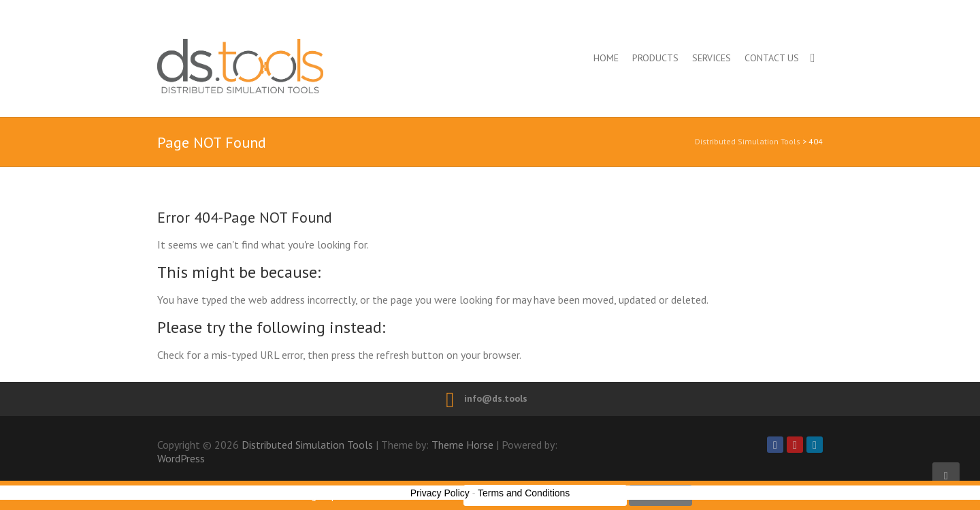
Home (606, 58)
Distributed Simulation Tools (299, 66)
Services (712, 58)
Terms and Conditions (524, 493)
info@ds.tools (496, 398)
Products (655, 58)
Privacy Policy (440, 493)
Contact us (772, 58)
